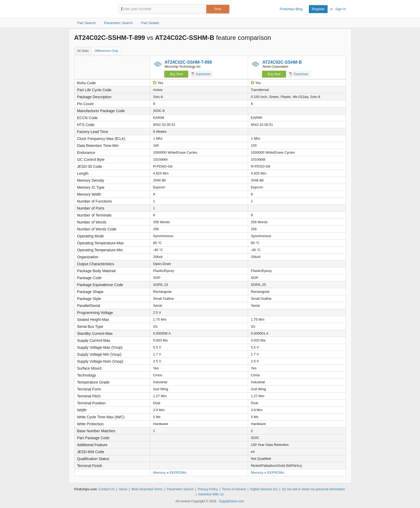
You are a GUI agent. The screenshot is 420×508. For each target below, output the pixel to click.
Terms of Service (234, 489)
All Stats (83, 51)
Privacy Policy (208, 489)
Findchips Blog (291, 9)
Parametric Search (180, 489)
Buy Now (176, 74)
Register (318, 9)
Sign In (340, 9)
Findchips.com (92, 9)
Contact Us (106, 489)
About (123, 489)
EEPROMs (178, 473)
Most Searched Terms (147, 489)
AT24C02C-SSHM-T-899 (188, 62)
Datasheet (201, 74)
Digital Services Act (264, 489)
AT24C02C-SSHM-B (282, 62)
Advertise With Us (211, 494)
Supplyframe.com (231, 501)
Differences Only (106, 51)
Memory (159, 473)
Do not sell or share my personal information (313, 489)
